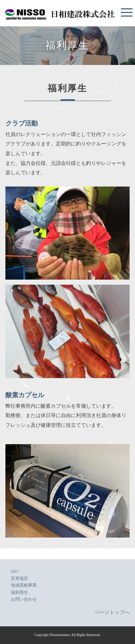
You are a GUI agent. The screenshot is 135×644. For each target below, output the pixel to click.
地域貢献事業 (24, 585)
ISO (14, 571)
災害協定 (19, 578)
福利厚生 (19, 592)
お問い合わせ (24, 599)
